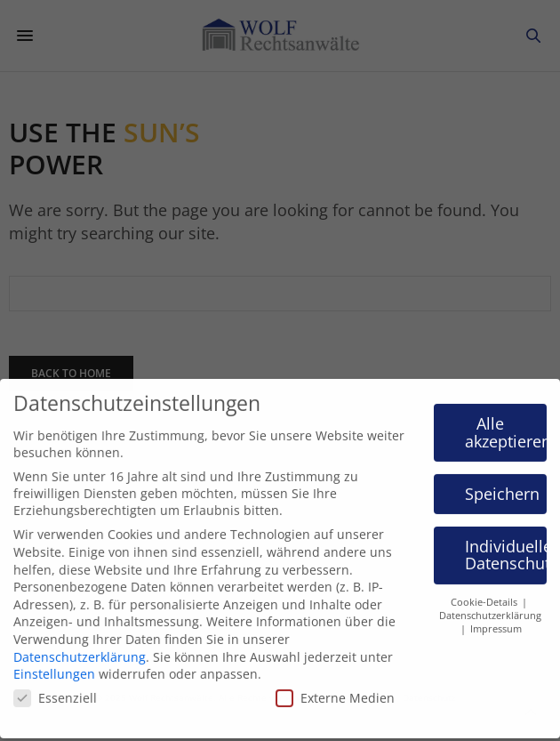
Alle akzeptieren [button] (506, 423)
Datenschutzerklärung (80, 647)
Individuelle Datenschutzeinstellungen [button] (506, 545)
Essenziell (55, 688)
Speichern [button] (502, 484)
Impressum (496, 619)
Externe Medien (335, 688)
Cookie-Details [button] (485, 592)
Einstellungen (54, 664)
